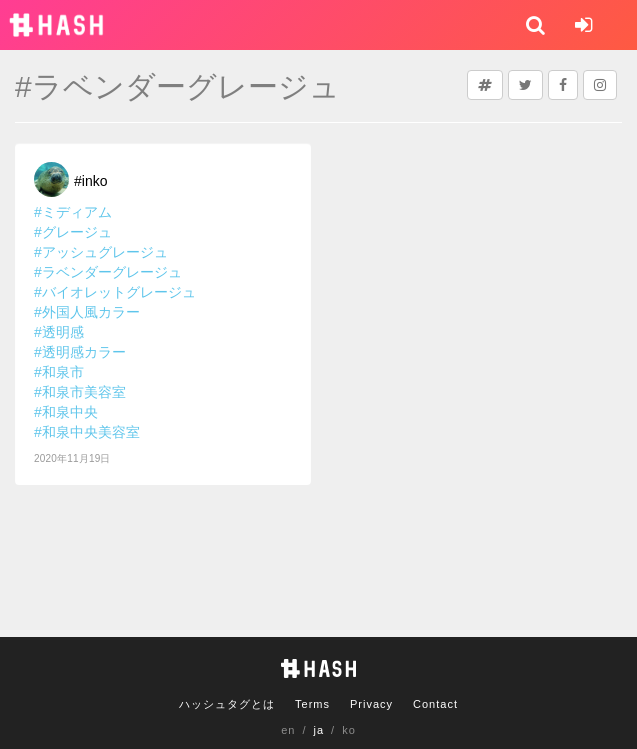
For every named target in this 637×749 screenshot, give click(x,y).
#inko (90, 181)
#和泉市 (59, 372)
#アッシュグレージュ (101, 252)
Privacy (371, 704)
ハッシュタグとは (227, 704)
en (288, 730)
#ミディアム (73, 212)
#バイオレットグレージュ (115, 292)
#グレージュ (73, 232)
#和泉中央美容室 (87, 432)
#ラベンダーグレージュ (108, 272)
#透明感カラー (80, 352)
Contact (435, 704)
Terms (312, 704)
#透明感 (59, 332)
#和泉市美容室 (80, 392)
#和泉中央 (66, 412)
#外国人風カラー (87, 312)
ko (349, 730)
